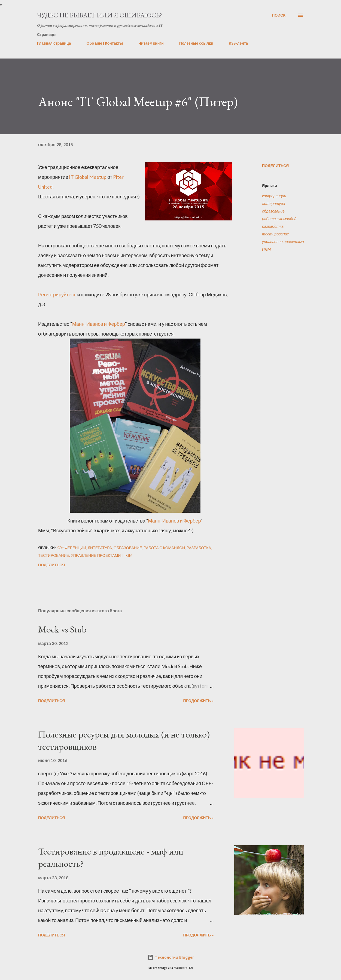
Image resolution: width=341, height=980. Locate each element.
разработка (273, 226)
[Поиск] (279, 15)
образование (273, 211)
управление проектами (283, 242)
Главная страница (54, 43)
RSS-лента (238, 43)
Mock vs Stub (62, 629)
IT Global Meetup (88, 177)
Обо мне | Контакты (105, 43)
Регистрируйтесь (57, 294)
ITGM (266, 249)
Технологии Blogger (170, 957)
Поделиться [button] (275, 166)
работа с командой (279, 219)
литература (274, 203)
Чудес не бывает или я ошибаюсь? (100, 15)
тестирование (275, 234)
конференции (274, 196)
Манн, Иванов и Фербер (99, 324)
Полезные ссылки (196, 43)
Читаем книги (151, 43)
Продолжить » (198, 701)
